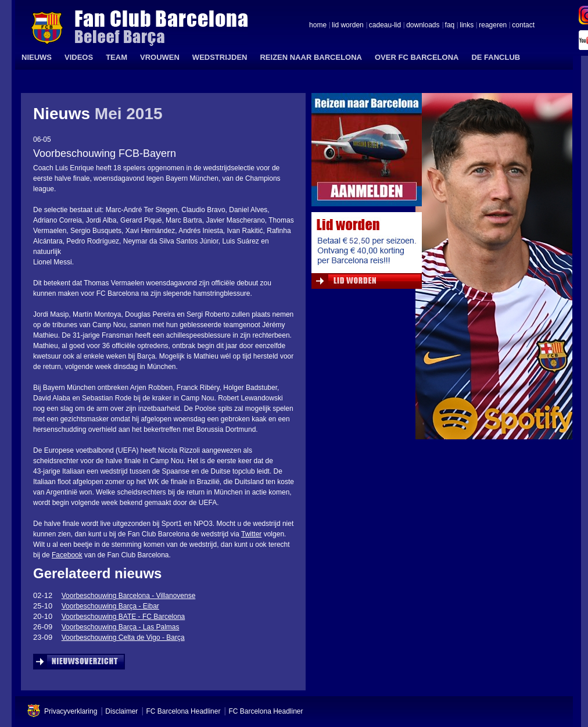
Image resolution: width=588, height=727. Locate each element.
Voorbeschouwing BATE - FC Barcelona (123, 617)
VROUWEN (160, 57)
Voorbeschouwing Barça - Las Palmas (121, 627)
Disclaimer (121, 711)
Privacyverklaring (71, 711)
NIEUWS (37, 57)
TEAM (116, 57)
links (467, 26)
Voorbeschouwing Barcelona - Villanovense (129, 596)
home (318, 26)
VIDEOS (79, 57)
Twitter (251, 534)
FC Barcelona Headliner (183, 711)
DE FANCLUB (496, 57)
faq (450, 26)
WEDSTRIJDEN (220, 57)
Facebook (67, 555)
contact (523, 26)
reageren (493, 26)
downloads (423, 26)
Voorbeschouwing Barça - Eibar (110, 606)
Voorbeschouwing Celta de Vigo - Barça (123, 638)
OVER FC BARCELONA (417, 57)
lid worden (348, 26)
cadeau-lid (385, 26)
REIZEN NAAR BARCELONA (311, 57)
